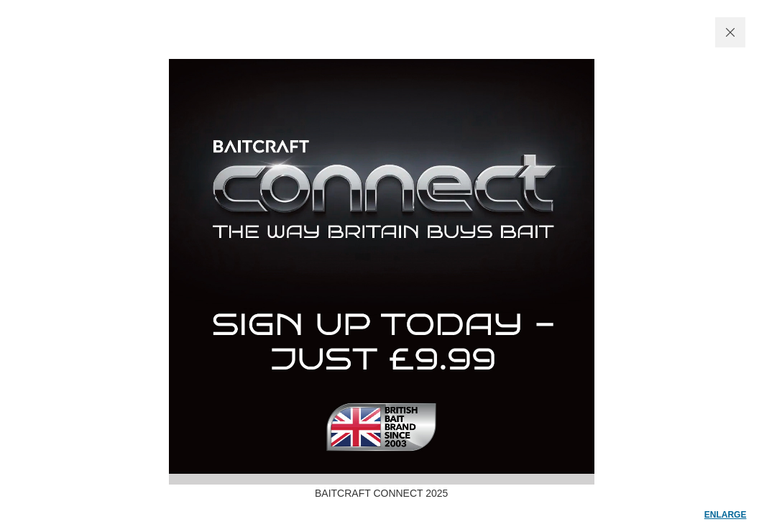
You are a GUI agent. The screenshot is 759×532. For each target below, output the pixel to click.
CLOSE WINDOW (730, 32)
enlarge (726, 515)
